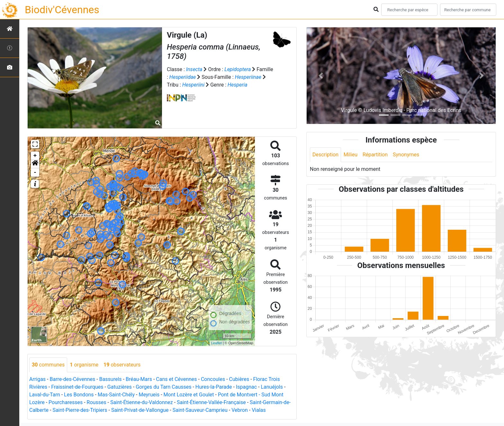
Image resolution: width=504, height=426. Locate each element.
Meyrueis (149, 395)
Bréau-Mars (139, 379)
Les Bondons (79, 395)
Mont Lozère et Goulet (189, 395)
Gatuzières (120, 387)
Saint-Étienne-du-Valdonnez (142, 402)
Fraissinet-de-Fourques (77, 387)
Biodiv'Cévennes (62, 10)
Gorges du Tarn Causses (163, 387)
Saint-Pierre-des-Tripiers (80, 410)
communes (48, 365)
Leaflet (216, 343)
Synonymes (406, 155)
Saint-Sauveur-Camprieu (200, 410)
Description (325, 155)
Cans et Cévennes (176, 379)
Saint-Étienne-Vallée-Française (211, 402)
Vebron (240, 410)
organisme (84, 365)
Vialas (259, 410)
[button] (35, 164)
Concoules (213, 379)
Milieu (351, 155)
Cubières (239, 379)
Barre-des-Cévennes (72, 379)
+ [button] (35, 156)
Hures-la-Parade (214, 387)
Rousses (97, 402)
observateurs (122, 365)
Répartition (375, 155)
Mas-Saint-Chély (116, 395)
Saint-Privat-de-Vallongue (140, 410)
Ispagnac (246, 387)
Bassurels (111, 379)
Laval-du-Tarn (45, 395)
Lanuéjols (272, 387)
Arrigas (37, 379)
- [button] (35, 172)
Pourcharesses (66, 402)
